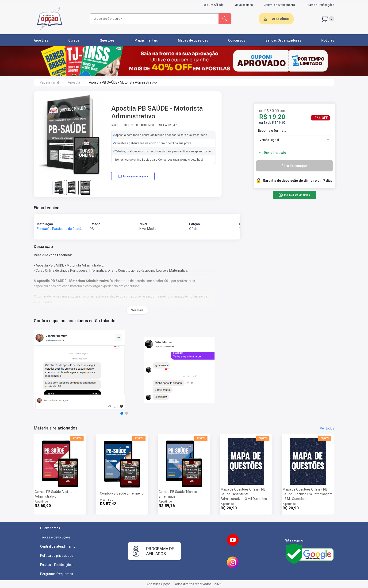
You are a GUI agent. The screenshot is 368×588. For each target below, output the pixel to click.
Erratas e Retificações (56, 565)
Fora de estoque (294, 166)
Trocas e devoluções (55, 537)
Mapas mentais (146, 40)
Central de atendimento (58, 546)
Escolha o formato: (273, 131)
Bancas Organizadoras (283, 40)
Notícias (328, 40)
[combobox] (153, 19)
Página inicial (49, 82)
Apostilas (41, 40)
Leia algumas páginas (133, 176)
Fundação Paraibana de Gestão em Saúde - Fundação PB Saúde (84, 229)
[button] (122, 413)
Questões (107, 40)
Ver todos (327, 428)
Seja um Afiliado (213, 5)
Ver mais (137, 310)
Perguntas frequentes (57, 574)
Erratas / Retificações (320, 5)
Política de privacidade (57, 556)
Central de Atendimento (279, 5)
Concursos (237, 40)
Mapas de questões (193, 40)
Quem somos (50, 528)
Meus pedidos (244, 5)
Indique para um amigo (294, 195)
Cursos (74, 40)
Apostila (74, 82)
